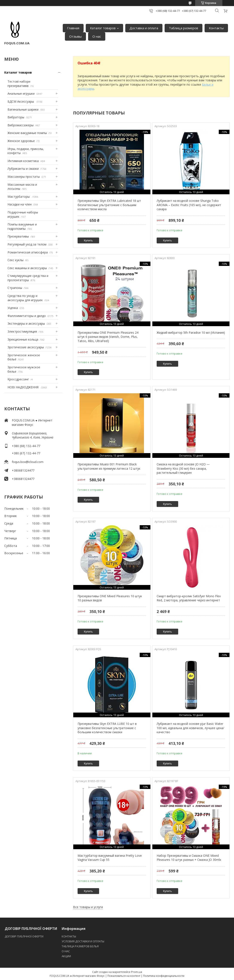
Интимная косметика (23, 161)
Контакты (216, 28)
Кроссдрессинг (18, 379)
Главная (73, 28)
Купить (88, 240)
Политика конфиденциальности (164, 976)
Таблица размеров (184, 28)
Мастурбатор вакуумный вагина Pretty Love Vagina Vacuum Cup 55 (110, 858)
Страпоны (15, 288)
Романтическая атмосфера (28, 252)
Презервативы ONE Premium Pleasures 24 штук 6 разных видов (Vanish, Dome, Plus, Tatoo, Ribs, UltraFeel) (108, 337)
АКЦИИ (66, 956)
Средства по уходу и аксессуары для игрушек (25, 298)
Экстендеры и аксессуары (26, 323)
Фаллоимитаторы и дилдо (27, 316)
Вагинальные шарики (23, 109)
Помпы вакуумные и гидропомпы (22, 226)
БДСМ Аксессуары (21, 101)
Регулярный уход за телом (27, 244)
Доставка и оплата (144, 28)
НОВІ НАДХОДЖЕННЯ (23, 387)
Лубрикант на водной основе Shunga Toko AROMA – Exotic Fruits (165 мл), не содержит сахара (189, 205)
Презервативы (18, 236)
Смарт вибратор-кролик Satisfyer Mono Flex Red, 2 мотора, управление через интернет (189, 598)
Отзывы (75, 36)
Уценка (13, 308)
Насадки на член (20, 204)
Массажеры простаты (24, 177)
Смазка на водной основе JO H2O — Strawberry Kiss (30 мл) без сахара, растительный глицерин (183, 468)
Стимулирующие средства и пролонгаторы (28, 278)
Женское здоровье (21, 141)
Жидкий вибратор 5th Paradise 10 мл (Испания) (191, 333)
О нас (97, 36)
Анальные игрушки (21, 93)
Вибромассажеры (21, 125)
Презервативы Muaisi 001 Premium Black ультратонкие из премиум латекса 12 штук (109, 466)
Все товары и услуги (88, 907)
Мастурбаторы (19, 197)
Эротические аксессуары (26, 347)
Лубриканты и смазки (23, 169)
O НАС (66, 951)
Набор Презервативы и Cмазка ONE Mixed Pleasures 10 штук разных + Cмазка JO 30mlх (189, 858)
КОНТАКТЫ (69, 936)
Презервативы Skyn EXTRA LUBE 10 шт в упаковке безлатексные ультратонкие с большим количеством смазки (107, 728)
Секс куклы (15, 260)
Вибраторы (16, 117)
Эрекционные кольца (23, 339)
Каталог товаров (103, 28)
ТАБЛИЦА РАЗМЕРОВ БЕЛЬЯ (80, 946)
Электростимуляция (22, 331)
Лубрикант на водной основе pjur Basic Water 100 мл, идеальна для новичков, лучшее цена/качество (190, 728)
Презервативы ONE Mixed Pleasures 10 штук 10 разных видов (110, 598)
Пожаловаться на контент (124, 976)
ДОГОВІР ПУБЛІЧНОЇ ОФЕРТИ (24, 936)
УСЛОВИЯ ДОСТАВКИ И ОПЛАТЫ (83, 941)
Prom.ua (137, 972)
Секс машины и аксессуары (27, 268)
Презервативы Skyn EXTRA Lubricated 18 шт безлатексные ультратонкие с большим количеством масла (109, 205)
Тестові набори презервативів (19, 84)
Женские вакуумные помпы (27, 133)
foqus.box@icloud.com (28, 462)
